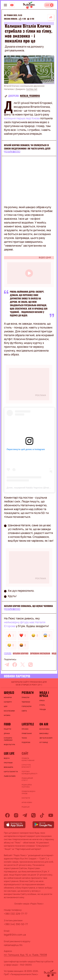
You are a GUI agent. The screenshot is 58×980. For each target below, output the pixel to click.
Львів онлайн (10, 776)
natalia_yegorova (30, 96)
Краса (42, 700)
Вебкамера (9, 767)
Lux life (9, 753)
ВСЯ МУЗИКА (44, 729)
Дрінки (7, 733)
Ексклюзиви (9, 711)
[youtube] (51, 815)
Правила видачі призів (28, 792)
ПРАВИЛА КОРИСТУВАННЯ (28, 759)
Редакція (26, 807)
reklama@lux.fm (13, 945)
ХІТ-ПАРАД (44, 742)
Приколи (25, 697)
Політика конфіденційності (29, 773)
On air (44, 724)
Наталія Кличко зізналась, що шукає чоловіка (28, 606)
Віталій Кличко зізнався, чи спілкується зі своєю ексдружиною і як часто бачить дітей (27, 147)
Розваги (28, 692)
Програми (8, 763)
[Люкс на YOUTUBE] (12, 5)
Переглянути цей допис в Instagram (26, 449)
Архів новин (27, 802)
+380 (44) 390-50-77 (16, 924)
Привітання (27, 733)
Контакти (26, 798)
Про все (25, 729)
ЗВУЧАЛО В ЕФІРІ (46, 738)
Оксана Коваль (11, 19)
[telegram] (7, 665)
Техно (24, 738)
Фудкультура (9, 745)
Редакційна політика (27, 786)
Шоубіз (8, 654)
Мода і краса (44, 694)
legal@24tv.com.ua (15, 935)
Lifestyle (28, 724)
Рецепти (8, 729)
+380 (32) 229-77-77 (16, 914)
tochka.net (32, 89)
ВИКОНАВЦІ (44, 733)
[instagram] (16, 815)
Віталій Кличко (21, 654)
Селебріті (8, 702)
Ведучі (7, 758)
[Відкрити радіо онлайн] (49, 5)
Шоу (6, 706)
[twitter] (23, 665)
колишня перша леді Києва (22, 118)
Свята (24, 711)
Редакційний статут (27, 779)
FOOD (7, 724)
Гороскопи (27, 706)
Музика (7, 715)
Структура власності (26, 766)
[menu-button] (5, 5)
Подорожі (26, 742)
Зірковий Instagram (40, 654)
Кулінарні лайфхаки (8, 739)
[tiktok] (42, 815)
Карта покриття (11, 772)
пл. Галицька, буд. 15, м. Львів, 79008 (25, 955)
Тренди (43, 709)
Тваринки (26, 702)
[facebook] (15, 665)
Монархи (8, 697)
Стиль (42, 705)
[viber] (30, 665)
